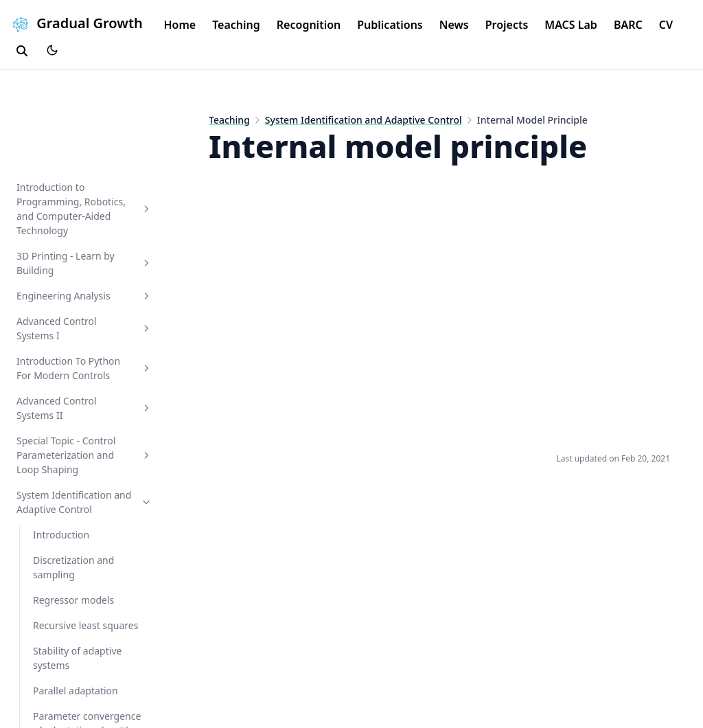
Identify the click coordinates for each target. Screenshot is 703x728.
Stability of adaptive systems (77, 658)
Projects (507, 25)
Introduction (61, 535)
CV (666, 25)
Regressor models (73, 600)
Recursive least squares (85, 625)
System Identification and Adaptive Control (84, 502)
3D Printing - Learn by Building (84, 263)
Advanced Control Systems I (84, 328)
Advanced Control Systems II (84, 408)
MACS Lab (571, 25)
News (454, 25)
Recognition (309, 25)
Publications (390, 25)
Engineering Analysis (84, 296)
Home (180, 25)
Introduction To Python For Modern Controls (84, 368)
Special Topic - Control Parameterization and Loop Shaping (84, 455)
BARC (628, 25)
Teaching (236, 25)
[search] (22, 51)
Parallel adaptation (76, 691)
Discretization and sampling (73, 567)
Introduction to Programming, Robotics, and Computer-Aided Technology (84, 209)
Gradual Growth (76, 23)
